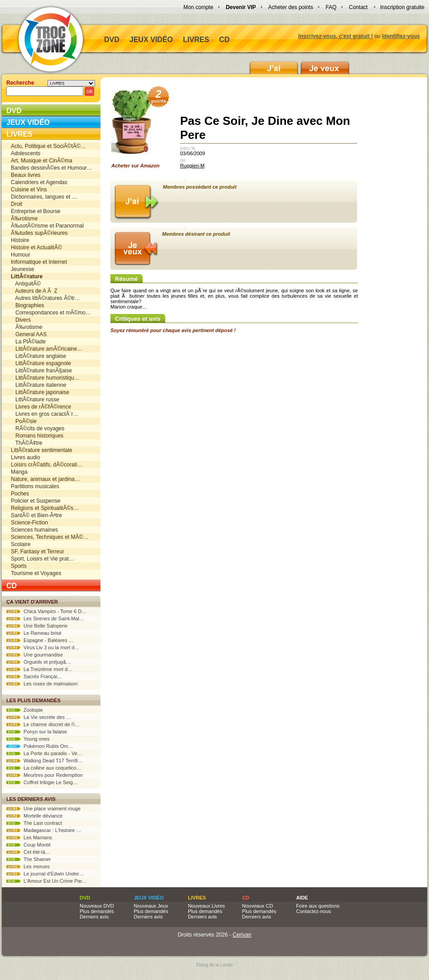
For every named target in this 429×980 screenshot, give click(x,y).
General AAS (29, 334)
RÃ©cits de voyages (38, 428)
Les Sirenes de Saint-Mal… (45, 618)
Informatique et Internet (39, 262)
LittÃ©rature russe (35, 400)
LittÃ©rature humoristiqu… (45, 378)
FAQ (331, 7)
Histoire (20, 240)
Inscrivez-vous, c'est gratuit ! (336, 36)
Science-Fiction (29, 523)
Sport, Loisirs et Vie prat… (43, 559)
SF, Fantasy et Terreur (38, 552)
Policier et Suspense (36, 501)
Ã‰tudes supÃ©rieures (39, 233)
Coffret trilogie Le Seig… (42, 782)
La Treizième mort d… (39, 669)
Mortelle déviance (34, 816)
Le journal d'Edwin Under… (45, 874)
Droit (17, 204)
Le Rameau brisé (34, 633)
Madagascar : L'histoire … (44, 830)
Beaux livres (26, 175)
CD (224, 40)
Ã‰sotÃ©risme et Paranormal (47, 226)
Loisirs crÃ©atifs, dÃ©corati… (47, 465)
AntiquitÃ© (26, 284)
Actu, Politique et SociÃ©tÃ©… (48, 146)
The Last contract (34, 823)
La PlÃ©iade (28, 342)
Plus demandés (97, 911)
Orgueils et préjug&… (39, 662)
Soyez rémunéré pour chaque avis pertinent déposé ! (173, 330)
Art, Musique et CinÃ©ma (42, 161)
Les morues (28, 866)
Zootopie (25, 710)
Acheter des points (291, 7)
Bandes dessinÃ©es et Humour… (52, 168)
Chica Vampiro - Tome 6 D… (46, 611)
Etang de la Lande (214, 965)
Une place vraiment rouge (43, 809)
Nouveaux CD (257, 906)
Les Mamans (29, 837)
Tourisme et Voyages (36, 573)
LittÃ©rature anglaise (38, 356)
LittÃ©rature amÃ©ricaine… (47, 349)
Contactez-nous (313, 911)
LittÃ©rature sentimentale (42, 450)
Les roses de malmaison (42, 684)
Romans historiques (37, 436)
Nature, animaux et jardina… (45, 479)
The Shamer (29, 859)
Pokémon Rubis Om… (40, 746)
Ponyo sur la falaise (37, 732)
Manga (19, 472)
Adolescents (26, 153)
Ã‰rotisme (24, 219)
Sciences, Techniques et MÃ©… (50, 537)
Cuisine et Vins (29, 190)
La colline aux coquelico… (44, 768)
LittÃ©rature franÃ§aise (41, 371)
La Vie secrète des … (39, 717)
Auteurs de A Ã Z (34, 291)
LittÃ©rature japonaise (40, 392)
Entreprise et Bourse (36, 211)
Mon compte (198, 7)
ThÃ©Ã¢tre (26, 443)
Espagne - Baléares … (40, 640)
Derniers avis (94, 917)
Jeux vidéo (151, 40)
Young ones (28, 739)
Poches (20, 494)
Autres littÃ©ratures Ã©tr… (45, 298)
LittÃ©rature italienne (38, 385)
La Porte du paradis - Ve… (44, 753)
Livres (196, 40)
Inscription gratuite (402, 7)
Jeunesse (22, 269)
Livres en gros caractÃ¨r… (45, 414)
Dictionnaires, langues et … (44, 197)
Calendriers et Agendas (39, 182)
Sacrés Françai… (34, 676)
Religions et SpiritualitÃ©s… (45, 508)
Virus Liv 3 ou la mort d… (43, 647)
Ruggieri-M (192, 166)
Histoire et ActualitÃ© (36, 247)
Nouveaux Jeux (151, 906)
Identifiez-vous (401, 36)
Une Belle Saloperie (37, 626)
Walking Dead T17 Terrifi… (45, 761)
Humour (21, 255)
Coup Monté (29, 845)
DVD (112, 40)
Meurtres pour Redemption (45, 775)
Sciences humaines (34, 530)
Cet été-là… (28, 852)
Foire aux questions (318, 906)
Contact (358, 7)
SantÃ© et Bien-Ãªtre (36, 515)
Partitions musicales (35, 486)
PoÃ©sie (24, 421)
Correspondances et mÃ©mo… (51, 313)
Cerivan (242, 935)
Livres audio (26, 457)
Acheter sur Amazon (138, 129)
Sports (19, 566)
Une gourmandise (35, 655)
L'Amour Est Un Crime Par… (47, 881)
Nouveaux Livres (206, 906)
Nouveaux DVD (97, 906)
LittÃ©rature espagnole (41, 363)
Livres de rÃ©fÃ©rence (41, 407)
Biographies (27, 305)
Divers (21, 320)
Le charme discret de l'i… (43, 724)
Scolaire (21, 544)
